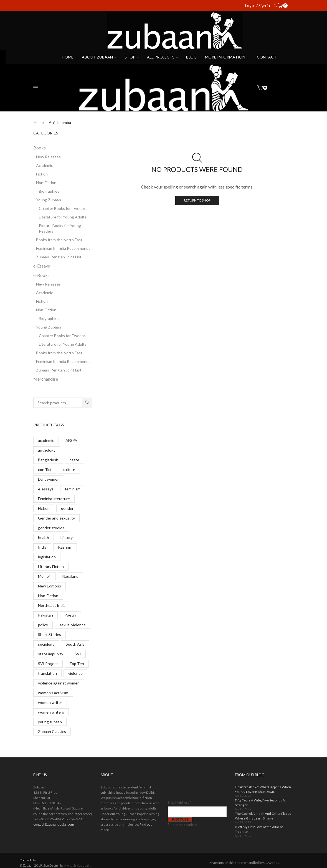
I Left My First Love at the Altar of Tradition (259, 829)
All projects (162, 57)
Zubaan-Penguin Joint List (59, 257)
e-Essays (42, 266)
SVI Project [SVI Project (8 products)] (48, 664)
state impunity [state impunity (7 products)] (51, 654)
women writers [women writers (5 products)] (51, 712)
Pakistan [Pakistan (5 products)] (45, 615)
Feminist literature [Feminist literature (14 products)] (54, 499)
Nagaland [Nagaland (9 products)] (70, 576)
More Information (227, 57)
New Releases (48, 157)
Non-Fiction (46, 183)
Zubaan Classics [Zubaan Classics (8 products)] (52, 731)
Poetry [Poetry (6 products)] (70, 615)
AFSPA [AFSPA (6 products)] (71, 440)
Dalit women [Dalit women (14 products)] (49, 479)
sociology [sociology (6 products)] (46, 644)
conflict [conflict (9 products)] (45, 469)
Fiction (42, 174)
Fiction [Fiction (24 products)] (44, 508)
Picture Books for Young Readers (60, 228)
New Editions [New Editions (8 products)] (50, 586)
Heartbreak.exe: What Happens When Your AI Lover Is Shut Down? (263, 789)
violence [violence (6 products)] (75, 673)
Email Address (180, 802)
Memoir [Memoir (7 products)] (45, 576)
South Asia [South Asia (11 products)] (75, 644)
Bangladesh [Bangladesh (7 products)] (48, 460)
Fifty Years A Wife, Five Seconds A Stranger (260, 803)
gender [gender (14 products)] (67, 508)
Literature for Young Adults (63, 217)
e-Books (41, 275)
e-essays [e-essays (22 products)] (46, 489)
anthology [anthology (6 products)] (47, 450)
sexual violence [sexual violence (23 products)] (73, 625)
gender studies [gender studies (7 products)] (51, 528)
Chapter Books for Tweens (62, 208)
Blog (191, 57)
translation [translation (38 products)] (47, 673)
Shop (132, 57)
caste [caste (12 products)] (74, 460)
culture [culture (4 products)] (69, 469)
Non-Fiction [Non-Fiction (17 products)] (48, 596)
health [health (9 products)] (44, 537)
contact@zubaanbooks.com (54, 824)
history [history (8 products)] (67, 537)
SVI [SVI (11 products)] (78, 654)
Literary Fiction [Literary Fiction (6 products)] (51, 567)
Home (68, 57)
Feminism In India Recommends (63, 248)
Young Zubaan (49, 200)
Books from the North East (59, 240)
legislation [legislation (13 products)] (47, 557)
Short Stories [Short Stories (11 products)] (50, 634)
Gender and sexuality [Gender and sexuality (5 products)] (56, 518)
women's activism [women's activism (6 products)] (53, 693)
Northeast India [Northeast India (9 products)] (52, 605)
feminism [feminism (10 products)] (73, 489)
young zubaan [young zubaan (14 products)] (50, 722)
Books (40, 148)
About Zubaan (99, 57)
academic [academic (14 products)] (46, 440)
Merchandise (46, 379)
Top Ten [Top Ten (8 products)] (77, 664)
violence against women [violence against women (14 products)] (59, 683)
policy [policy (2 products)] (43, 625)
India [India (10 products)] (42, 547)
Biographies (49, 191)
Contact (267, 57)
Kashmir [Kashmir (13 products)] (65, 547)
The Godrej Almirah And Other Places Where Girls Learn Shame (263, 816)
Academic (45, 165)
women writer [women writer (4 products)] (50, 702)
